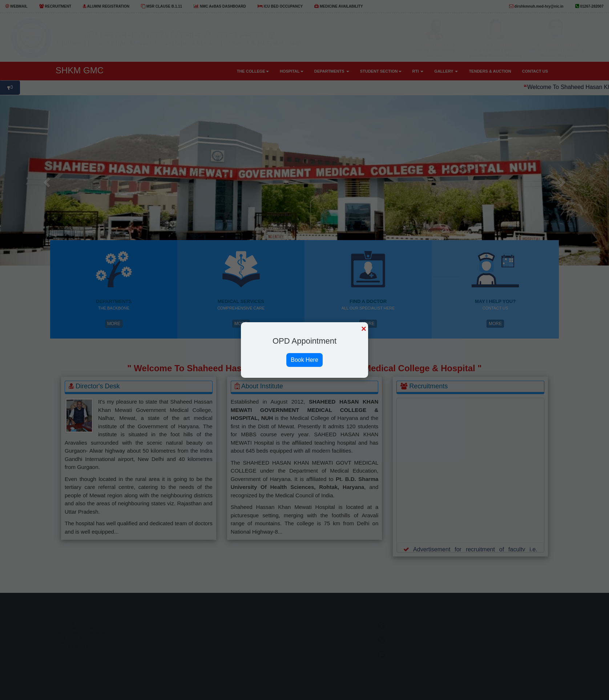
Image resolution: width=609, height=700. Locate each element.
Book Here (304, 360)
